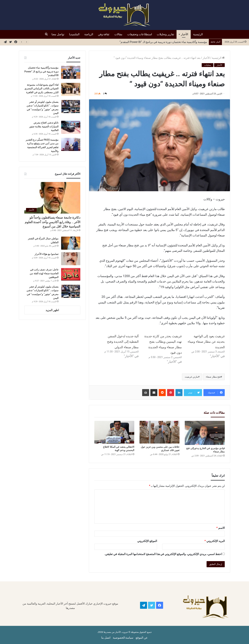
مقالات (118, 34)
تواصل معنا (58, 34)
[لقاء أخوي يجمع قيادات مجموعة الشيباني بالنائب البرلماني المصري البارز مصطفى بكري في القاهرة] (71, 89)
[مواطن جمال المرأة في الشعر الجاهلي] (71, 243)
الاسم (221, 528)
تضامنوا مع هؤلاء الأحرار (46, 254)
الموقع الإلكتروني (147, 541)
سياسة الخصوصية (123, 638)
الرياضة (89, 34)
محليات (208, 65)
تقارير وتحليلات (165, 34)
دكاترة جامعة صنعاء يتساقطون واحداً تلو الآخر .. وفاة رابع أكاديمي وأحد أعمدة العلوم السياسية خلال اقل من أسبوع (53, 222)
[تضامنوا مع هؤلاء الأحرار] (71, 259)
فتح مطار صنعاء (213, 377)
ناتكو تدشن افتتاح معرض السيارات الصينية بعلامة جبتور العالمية (171, 42)
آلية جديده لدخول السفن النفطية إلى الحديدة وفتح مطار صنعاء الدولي (123, 342)
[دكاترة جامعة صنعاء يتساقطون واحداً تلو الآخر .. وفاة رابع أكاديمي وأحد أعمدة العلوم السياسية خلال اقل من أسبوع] (52, 198)
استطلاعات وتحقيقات (140, 34)
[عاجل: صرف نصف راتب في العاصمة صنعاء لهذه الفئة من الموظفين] (71, 274)
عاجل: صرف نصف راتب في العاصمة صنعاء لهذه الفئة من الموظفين (44, 273)
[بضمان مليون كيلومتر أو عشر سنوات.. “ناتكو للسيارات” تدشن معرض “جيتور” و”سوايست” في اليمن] (71, 107)
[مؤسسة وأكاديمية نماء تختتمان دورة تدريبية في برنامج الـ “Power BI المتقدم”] (71, 72)
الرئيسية (198, 34)
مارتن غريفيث (191, 377)
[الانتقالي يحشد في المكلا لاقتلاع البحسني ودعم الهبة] (114, 432)
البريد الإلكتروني (215, 541)
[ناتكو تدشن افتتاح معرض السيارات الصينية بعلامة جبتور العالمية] (71, 127)
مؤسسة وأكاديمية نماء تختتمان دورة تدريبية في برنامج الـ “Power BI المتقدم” (42, 71)
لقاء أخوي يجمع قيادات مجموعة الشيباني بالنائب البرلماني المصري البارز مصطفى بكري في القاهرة (41, 89)
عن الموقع (142, 638)
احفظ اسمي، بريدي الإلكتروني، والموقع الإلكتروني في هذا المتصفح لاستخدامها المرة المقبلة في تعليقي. (163, 554)
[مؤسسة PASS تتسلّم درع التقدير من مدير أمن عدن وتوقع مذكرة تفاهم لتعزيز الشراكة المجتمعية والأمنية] (71, 144)
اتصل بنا (106, 638)
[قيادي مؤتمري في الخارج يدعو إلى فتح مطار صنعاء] (205, 433)
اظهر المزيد (52, 310)
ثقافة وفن (104, 34)
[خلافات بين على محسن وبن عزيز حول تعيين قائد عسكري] (160, 432)
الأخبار (184, 34)
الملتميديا (74, 34)
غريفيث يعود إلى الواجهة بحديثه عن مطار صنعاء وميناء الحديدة (206, 342)
